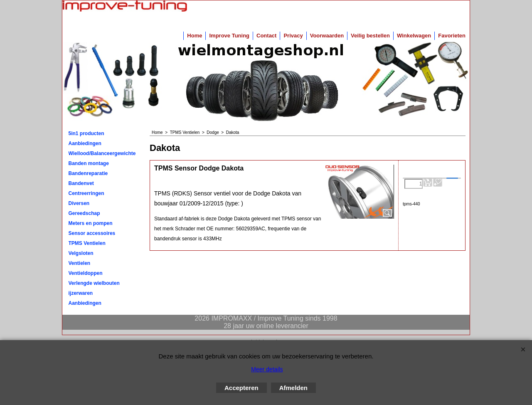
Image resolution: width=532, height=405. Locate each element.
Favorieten (452, 36)
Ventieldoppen (86, 273)
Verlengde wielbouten (94, 283)
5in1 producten (86, 133)
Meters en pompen (91, 223)
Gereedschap (84, 213)
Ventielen (80, 263)
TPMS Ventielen (87, 243)
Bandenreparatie (88, 173)
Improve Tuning (229, 36)
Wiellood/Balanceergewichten (102, 153)
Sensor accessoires (92, 233)
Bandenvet (81, 183)
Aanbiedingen (85, 143)
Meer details (267, 369)
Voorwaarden (327, 36)
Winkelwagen (414, 36)
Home (195, 36)
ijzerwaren (81, 293)
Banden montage (89, 163)
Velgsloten (81, 253)
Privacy (293, 36)
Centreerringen (86, 193)
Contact (266, 36)
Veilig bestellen (370, 36)
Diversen (79, 203)
